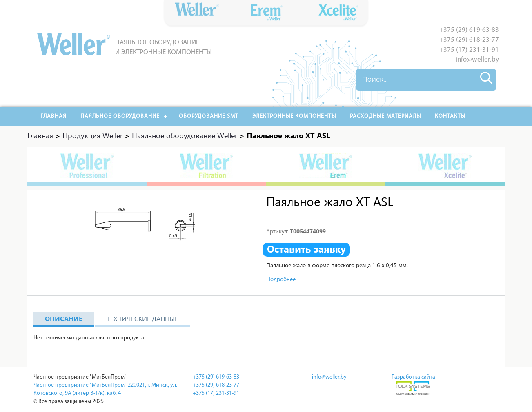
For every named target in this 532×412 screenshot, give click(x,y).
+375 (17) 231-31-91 (469, 50)
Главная (53, 116)
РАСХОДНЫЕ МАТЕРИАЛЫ (385, 116)
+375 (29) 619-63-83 (469, 30)
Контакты (450, 116)
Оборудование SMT (209, 116)
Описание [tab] (64, 318)
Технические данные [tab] (142, 318)
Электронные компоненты (294, 116)
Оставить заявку (306, 249)
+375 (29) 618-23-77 (469, 40)
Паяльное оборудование (120, 116)
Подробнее (281, 279)
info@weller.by (477, 60)
